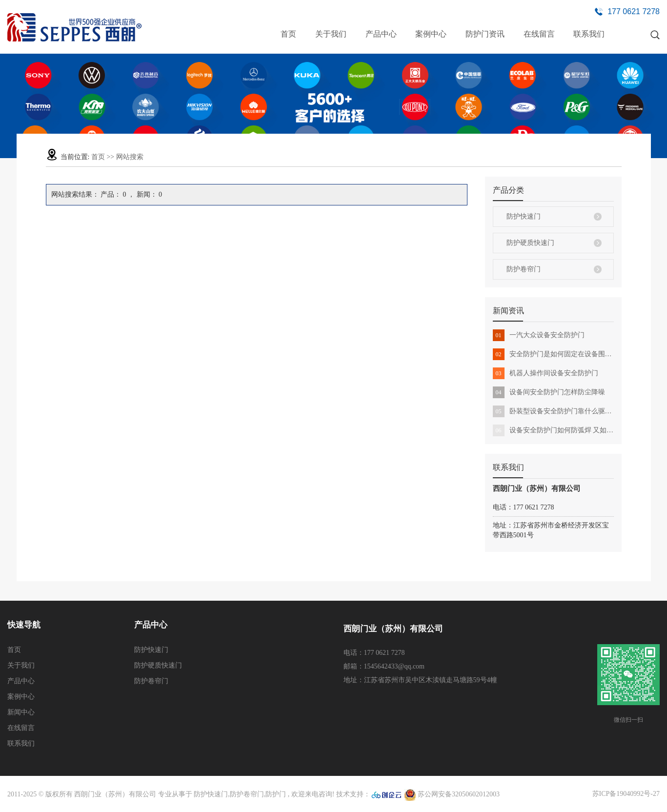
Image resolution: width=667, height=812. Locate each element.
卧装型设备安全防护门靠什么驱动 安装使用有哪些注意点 (553, 411)
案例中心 (431, 34)
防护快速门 (524, 216)
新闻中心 (21, 712)
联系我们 (589, 34)
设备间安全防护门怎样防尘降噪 (549, 392)
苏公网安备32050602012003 (452, 794)
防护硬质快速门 (530, 243)
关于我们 (331, 34)
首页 (288, 34)
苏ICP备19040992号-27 (626, 794)
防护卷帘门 (524, 269)
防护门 (276, 794)
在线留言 (539, 34)
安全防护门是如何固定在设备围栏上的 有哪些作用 (553, 354)
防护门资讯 (485, 34)
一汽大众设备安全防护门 (539, 335)
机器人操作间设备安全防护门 (546, 373)
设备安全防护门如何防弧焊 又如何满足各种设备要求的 (553, 430)
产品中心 (381, 34)
